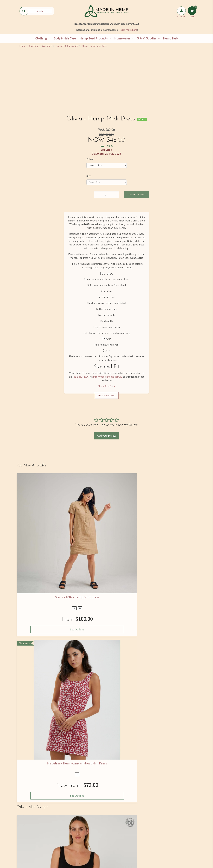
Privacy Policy (170, 795)
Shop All (60, 826)
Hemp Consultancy (60, 833)
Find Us (30, 833)
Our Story (30, 826)
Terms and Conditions (120, 853)
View (119, 651)
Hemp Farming (60, 853)
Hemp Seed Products (94, 38)
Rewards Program (30, 853)
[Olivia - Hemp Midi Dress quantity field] (106, 195)
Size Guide (120, 833)
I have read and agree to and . (149, 795)
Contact (30, 840)
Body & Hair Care (65, 38)
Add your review (106, 436)
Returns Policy (120, 846)
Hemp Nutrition (90, 833)
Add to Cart (136, 651)
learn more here (128, 30)
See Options (37, 550)
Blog (90, 853)
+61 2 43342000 (80, 377)
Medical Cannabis (90, 846)
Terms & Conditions (153, 795)
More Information (107, 395)
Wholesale (60, 840)
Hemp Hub (170, 38)
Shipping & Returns (30, 846)
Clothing (41, 38)
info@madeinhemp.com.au (108, 377)
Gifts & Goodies (147, 38)
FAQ (120, 826)
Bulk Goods (60, 846)
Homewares (122, 38)
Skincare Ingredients (90, 840)
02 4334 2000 (169, 832)
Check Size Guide (107, 386)
